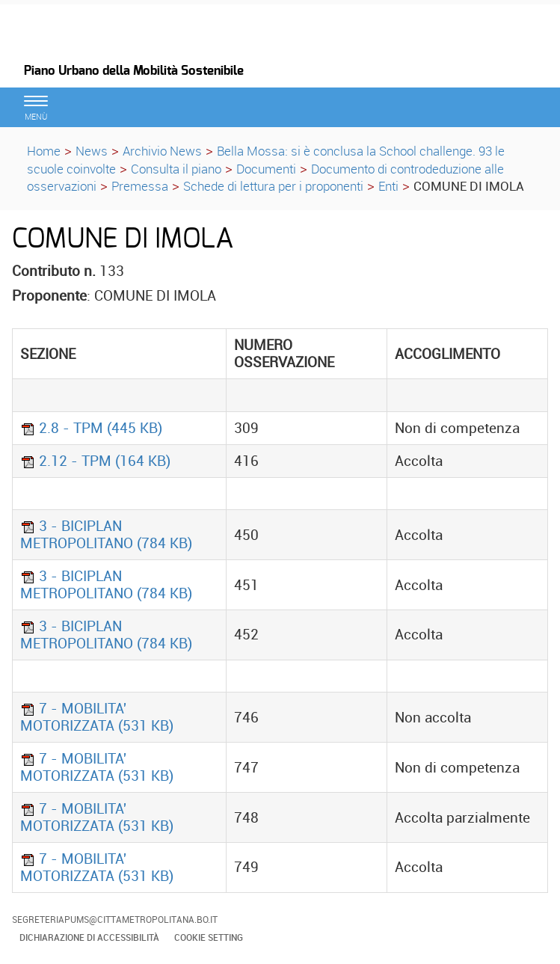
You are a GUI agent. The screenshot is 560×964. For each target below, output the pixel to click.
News (92, 151)
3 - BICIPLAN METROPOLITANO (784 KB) (106, 534)
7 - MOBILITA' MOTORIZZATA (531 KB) (97, 717)
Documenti (266, 169)
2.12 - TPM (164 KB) (95, 461)
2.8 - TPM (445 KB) (91, 428)
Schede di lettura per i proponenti (273, 186)
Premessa (140, 186)
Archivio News (162, 151)
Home (44, 151)
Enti (388, 186)
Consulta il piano (176, 169)
